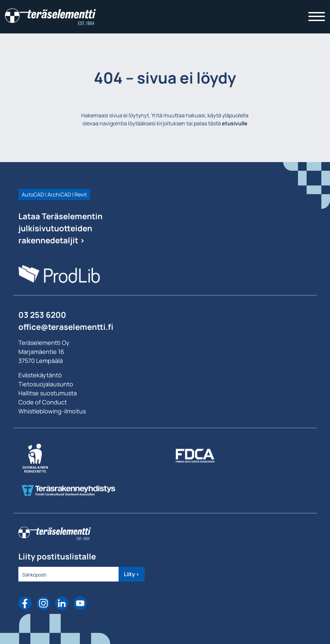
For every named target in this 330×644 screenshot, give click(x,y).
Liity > (132, 574)
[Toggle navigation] (317, 17)
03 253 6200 (42, 315)
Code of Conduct (43, 402)
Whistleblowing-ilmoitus (52, 411)
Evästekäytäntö (40, 375)
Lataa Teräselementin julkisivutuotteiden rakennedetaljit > (60, 228)
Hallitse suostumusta (48, 393)
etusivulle (235, 123)
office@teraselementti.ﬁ (66, 327)
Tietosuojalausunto (46, 384)
